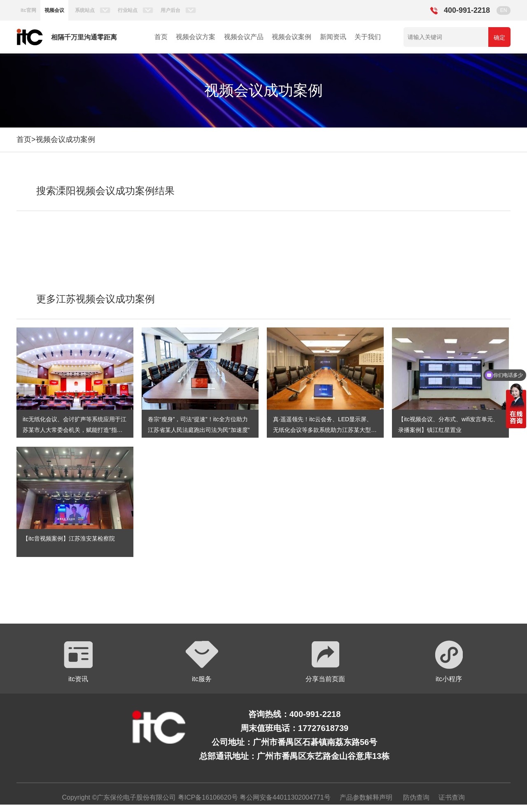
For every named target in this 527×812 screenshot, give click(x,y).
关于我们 (368, 37)
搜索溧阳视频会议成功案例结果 (105, 191)
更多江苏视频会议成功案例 (96, 299)
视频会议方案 (196, 37)
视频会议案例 (291, 37)
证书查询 (452, 797)
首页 (161, 37)
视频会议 (54, 10)
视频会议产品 (244, 37)
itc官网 (28, 10)
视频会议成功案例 (65, 139)
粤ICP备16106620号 (207, 797)
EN (504, 10)
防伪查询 (416, 797)
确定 (499, 37)
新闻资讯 (333, 37)
